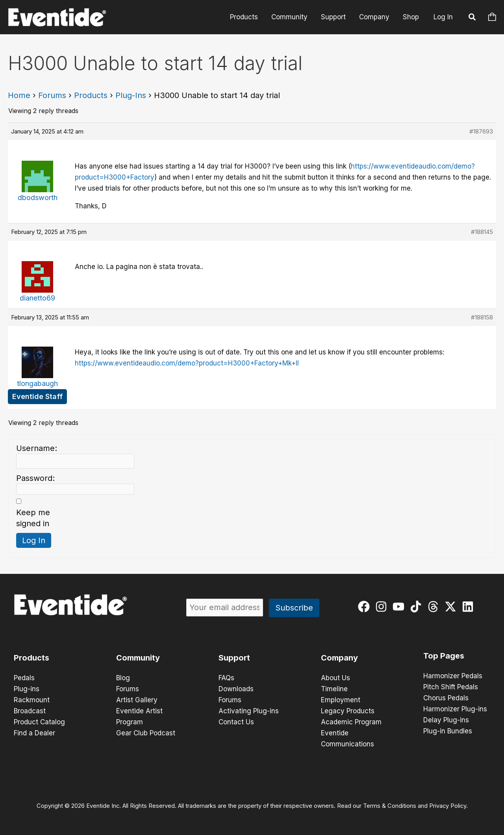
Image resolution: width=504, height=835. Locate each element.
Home (19, 95)
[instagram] (383, 607)
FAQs (226, 678)
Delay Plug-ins (446, 720)
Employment (341, 700)
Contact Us (236, 722)
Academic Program (351, 722)
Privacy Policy (448, 806)
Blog (123, 678)
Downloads (236, 689)
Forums (52, 95)
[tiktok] (418, 607)
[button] (472, 18)
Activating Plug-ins (249, 711)
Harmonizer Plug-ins (455, 709)
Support (333, 17)
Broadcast (30, 711)
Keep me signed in (33, 518)
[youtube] (400, 607)
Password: (35, 478)
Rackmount (32, 700)
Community (289, 17)
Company (374, 17)
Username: (37, 448)
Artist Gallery (137, 700)
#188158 (482, 317)
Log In (443, 17)
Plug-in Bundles (448, 731)
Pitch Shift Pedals (451, 687)
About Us (335, 678)
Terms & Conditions (390, 806)
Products (244, 17)
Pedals (24, 678)
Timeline (334, 689)
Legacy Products (348, 711)
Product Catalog (39, 722)
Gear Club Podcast (146, 733)
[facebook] (366, 607)
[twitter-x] (452, 607)
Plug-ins (27, 689)
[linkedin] (470, 607)
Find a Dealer (34, 733)
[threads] (435, 607)
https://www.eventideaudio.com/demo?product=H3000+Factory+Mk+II (187, 363)
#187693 (481, 131)
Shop (411, 17)
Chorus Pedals (446, 698)
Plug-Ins (131, 95)
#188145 (482, 232)
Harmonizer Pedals (453, 676)
